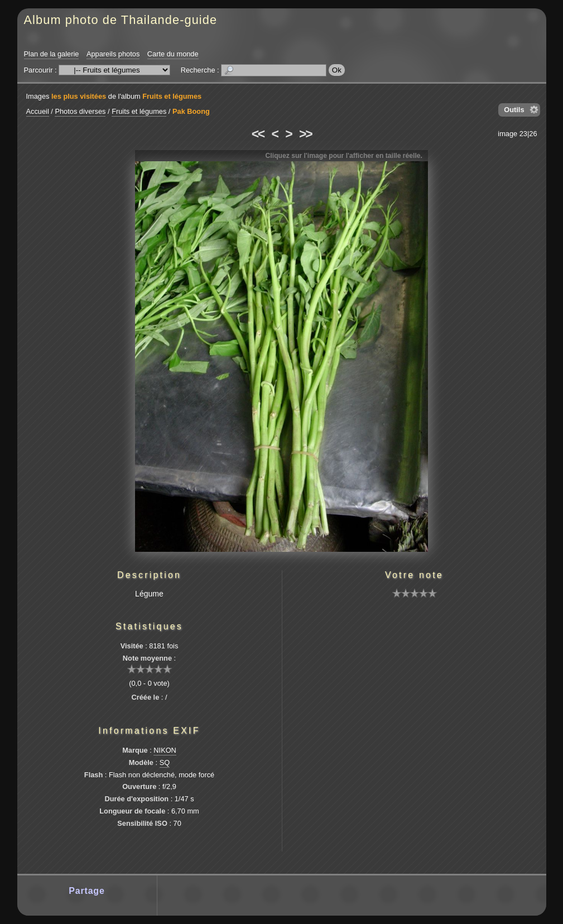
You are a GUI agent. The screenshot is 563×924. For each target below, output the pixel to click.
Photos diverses (80, 111)
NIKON (165, 750)
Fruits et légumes (172, 96)
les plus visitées (79, 96)
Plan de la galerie (52, 54)
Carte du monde (173, 54)
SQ (165, 762)
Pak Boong (191, 111)
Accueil (38, 111)
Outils (514, 110)
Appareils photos (113, 54)
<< (258, 134)
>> (305, 134)
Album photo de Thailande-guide (121, 20)
